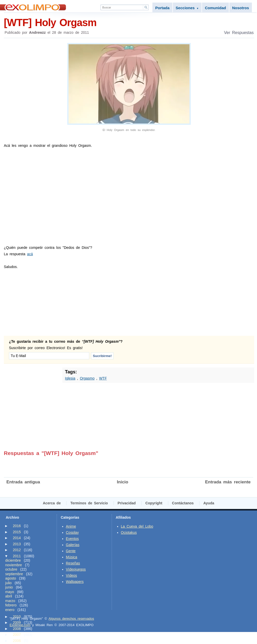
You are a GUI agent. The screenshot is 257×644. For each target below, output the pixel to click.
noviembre (14, 565)
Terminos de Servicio (89, 503)
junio (9, 587)
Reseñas (73, 563)
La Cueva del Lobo (137, 526)
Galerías (73, 545)
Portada (162, 8)
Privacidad (127, 503)
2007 (17, 635)
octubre (11, 569)
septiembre (14, 574)
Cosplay (72, 532)
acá (30, 254)
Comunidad (215, 8)
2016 (17, 526)
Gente (71, 551)
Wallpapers (75, 582)
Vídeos (72, 575)
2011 (17, 556)
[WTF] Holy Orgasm (129, 22)
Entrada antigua (23, 482)
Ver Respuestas (239, 33)
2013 (17, 544)
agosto (11, 578)
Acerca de (52, 503)
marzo (10, 601)
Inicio (122, 482)
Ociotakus (129, 532)
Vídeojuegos (76, 569)
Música (72, 557)
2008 (17, 629)
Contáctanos (183, 503)
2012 (17, 550)
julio (9, 583)
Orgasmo (87, 378)
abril (9, 596)
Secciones (187, 8)
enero (10, 610)
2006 (17, 641)
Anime (71, 526)
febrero (11, 605)
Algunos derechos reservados (71, 619)
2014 (17, 538)
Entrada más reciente (228, 482)
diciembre (13, 560)
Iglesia (70, 378)
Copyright (154, 503)
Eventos (72, 539)
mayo (10, 592)
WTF (103, 378)
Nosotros (241, 8)
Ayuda (209, 503)
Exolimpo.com (20, 625)
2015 (17, 532)
